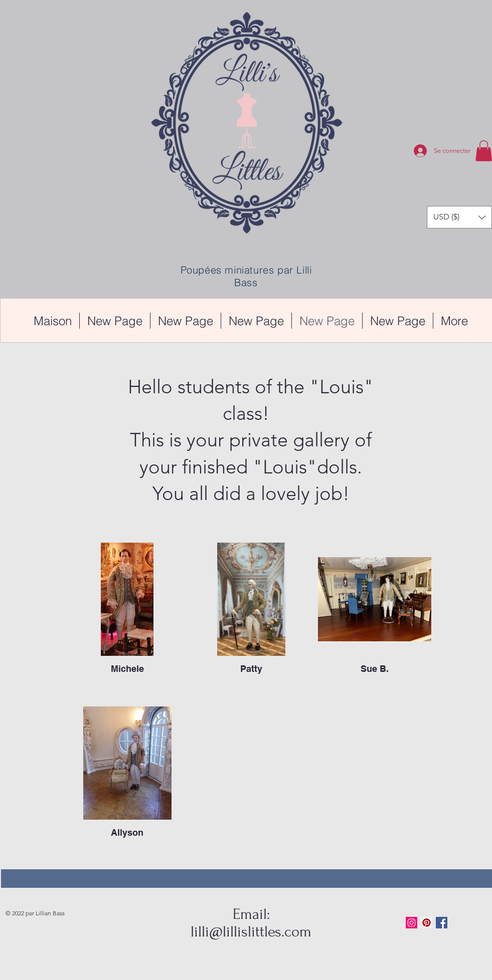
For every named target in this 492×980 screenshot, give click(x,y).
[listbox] (459, 217)
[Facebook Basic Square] (442, 923)
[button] (459, 217)
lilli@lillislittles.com (251, 932)
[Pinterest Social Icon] (427, 923)
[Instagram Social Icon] (412, 923)
